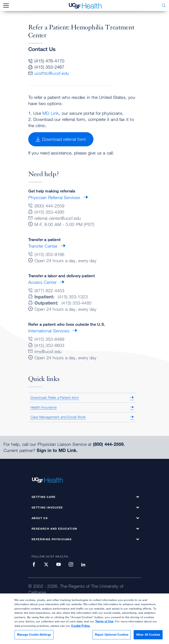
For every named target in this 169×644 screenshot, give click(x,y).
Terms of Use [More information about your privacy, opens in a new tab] (104, 623)
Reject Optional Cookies (112, 636)
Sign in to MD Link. (57, 450)
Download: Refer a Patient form (55, 397)
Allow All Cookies (148, 636)
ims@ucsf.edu (48, 351)
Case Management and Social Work (58, 417)
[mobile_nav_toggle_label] (6, 6)
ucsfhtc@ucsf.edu (52, 73)
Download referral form (61, 139)
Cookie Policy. (81, 627)
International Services (49, 331)
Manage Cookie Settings (34, 636)
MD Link (51, 113)
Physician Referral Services (54, 197)
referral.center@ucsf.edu (58, 218)
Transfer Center (43, 246)
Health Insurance (44, 407)
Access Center (43, 282)
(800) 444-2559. (109, 444)
